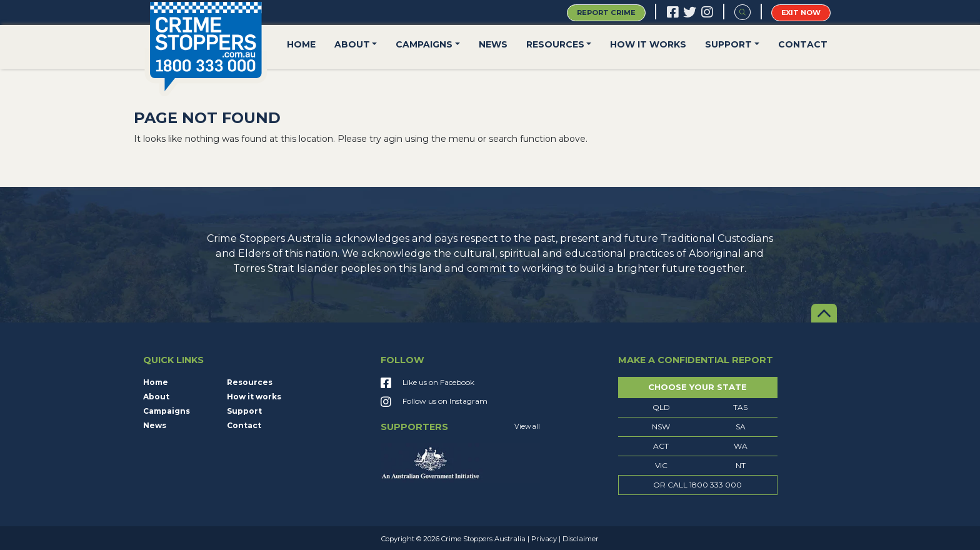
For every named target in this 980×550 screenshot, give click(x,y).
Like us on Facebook (427, 384)
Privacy (544, 539)
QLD (661, 407)
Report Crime (606, 12)
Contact (803, 44)
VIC (661, 465)
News (493, 44)
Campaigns (424, 44)
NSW (661, 427)
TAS (740, 407)
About (352, 44)
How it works (648, 44)
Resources (555, 44)
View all (527, 427)
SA (741, 427)
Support (728, 44)
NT (741, 465)
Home (301, 44)
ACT (661, 446)
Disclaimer (581, 539)
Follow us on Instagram (434, 402)
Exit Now (801, 12)
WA (741, 446)
